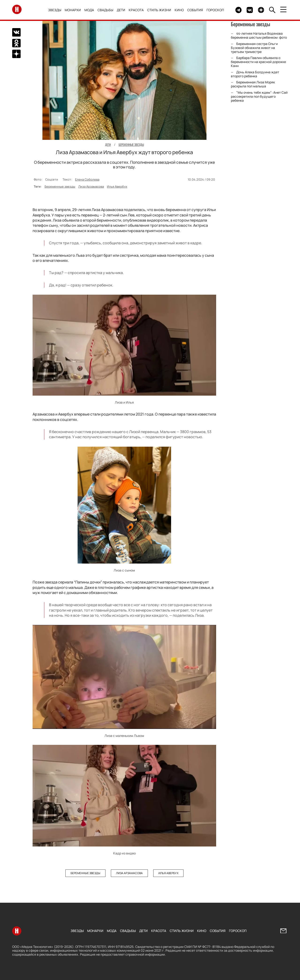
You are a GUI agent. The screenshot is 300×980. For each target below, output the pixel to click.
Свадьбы (105, 10)
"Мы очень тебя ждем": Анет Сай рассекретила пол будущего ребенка (259, 96)
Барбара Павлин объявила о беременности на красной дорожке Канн (258, 62)
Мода (89, 10)
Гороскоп (215, 10)
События (195, 10)
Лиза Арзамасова (91, 186)
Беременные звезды (60, 186)
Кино (179, 10)
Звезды (55, 10)
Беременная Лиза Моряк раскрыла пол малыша (253, 84)
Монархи (73, 10)
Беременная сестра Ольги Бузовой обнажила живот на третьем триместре (254, 48)
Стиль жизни (159, 10)
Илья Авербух (117, 186)
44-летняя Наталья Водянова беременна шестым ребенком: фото (259, 35)
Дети (121, 10)
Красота (136, 10)
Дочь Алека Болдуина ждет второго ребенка (255, 74)
